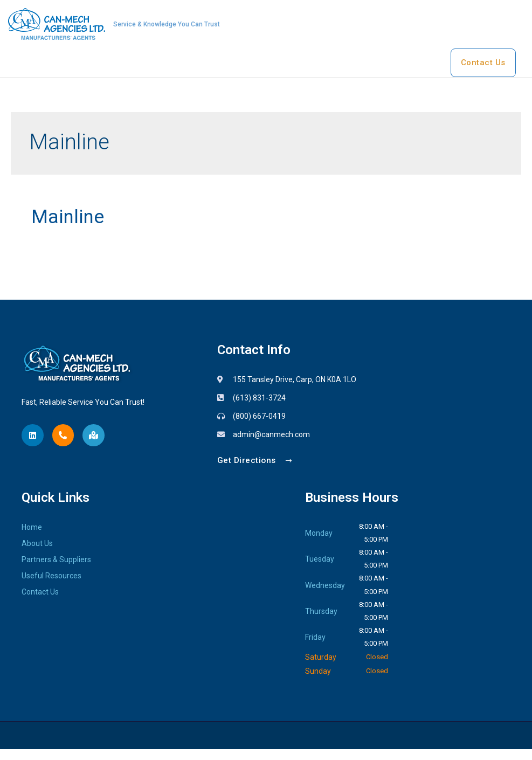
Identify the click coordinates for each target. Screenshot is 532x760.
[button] (256, 471)
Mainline (72, 227)
